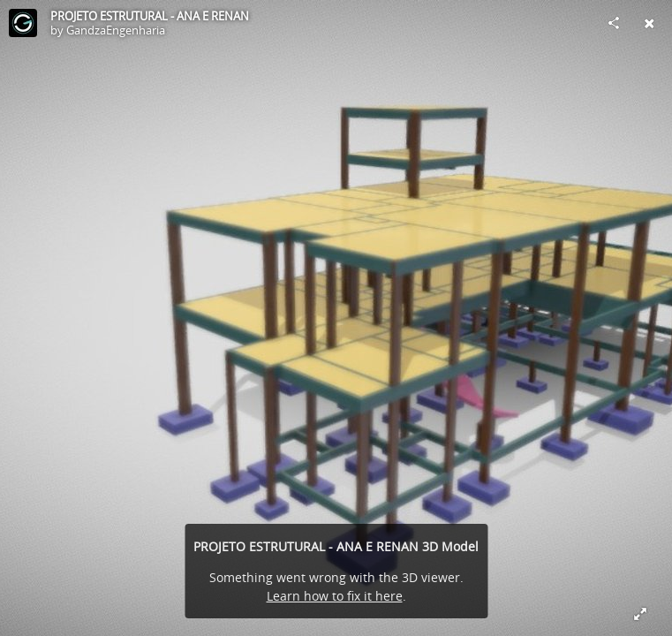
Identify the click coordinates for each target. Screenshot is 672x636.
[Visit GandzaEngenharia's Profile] (23, 23)
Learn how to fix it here (335, 596)
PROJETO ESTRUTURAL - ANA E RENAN (150, 16)
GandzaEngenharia (116, 30)
